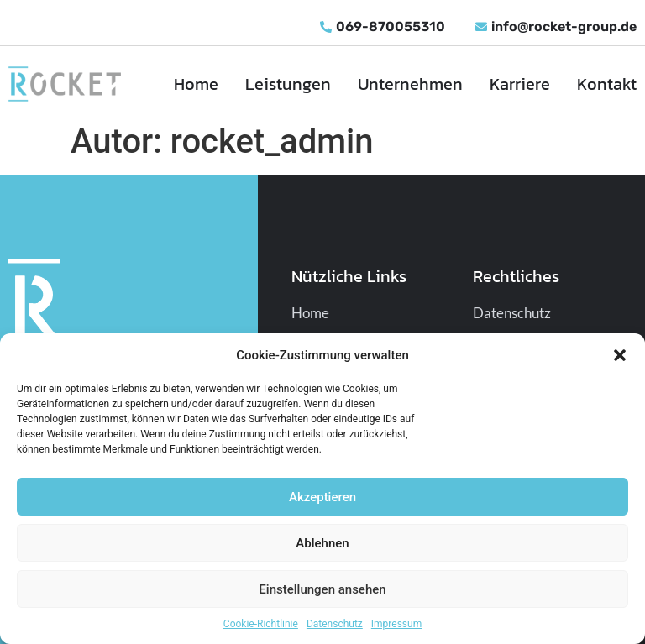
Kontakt (607, 84)
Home (196, 84)
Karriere (520, 84)
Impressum (396, 624)
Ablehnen (322, 543)
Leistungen (288, 84)
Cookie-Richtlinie (261, 624)
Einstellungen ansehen (322, 589)
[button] (620, 355)
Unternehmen (410, 84)
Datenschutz (335, 624)
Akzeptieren (322, 497)
